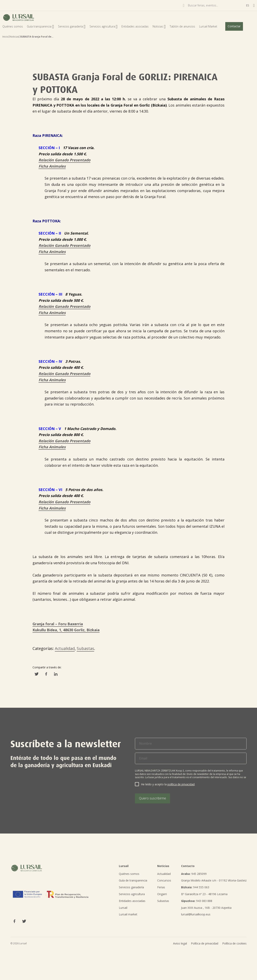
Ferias (161, 887)
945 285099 (194, 874)
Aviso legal (180, 943)
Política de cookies (234, 943)
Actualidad (65, 648)
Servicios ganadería (72, 26)
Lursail (123, 908)
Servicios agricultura (104, 26)
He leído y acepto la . (168, 784)
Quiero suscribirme (152, 798)
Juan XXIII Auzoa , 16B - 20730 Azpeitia (206, 908)
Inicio (5, 37)
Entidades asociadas (135, 26)
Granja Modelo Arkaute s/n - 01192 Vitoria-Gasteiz (214, 880)
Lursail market (128, 914)
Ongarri (162, 894)
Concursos (164, 880)
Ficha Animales (52, 166)
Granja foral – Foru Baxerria (58, 624)
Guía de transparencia (133, 880)
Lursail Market (208, 26)
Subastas (85, 648)
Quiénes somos (13, 26)
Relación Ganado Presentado (64, 160)
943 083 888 (197, 901)
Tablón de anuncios (182, 26)
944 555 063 (195, 887)
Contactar (234, 26)
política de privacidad (181, 784)
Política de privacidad (205, 943)
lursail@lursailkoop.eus (196, 914)
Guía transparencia (40, 26)
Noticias (159, 26)
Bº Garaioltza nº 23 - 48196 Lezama (204, 894)
